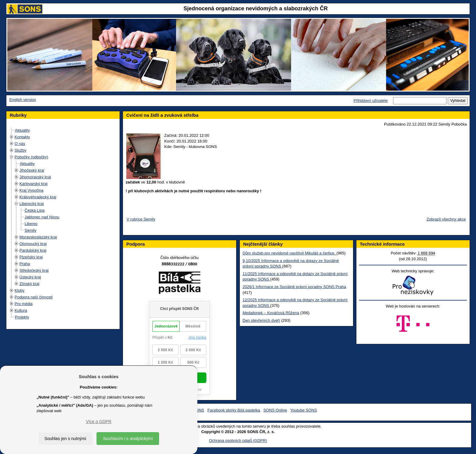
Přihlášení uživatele (371, 101)
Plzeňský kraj (31, 257)
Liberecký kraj (32, 204)
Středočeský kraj (34, 270)
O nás (20, 144)
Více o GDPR (99, 422)
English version (23, 100)
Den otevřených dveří (261, 320)
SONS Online (275, 410)
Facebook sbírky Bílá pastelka (234, 410)
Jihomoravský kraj (35, 177)
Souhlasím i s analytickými (128, 439)
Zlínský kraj (29, 284)
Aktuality (22, 130)
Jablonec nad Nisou (42, 217)
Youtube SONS (304, 410)
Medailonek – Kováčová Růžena (271, 313)
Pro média (24, 304)
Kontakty (22, 137)
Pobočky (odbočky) (31, 157)
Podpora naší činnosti (34, 297)
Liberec (31, 224)
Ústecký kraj (30, 277)
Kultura (21, 310)
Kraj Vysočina (31, 190)
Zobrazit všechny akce (446, 219)
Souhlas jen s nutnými (65, 439)
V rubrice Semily (141, 219)
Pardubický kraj (33, 250)
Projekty (22, 317)
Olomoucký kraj (33, 244)
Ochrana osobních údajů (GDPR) (238, 441)
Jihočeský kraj (32, 170)
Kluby (20, 290)
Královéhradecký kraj (38, 197)
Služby (20, 150)
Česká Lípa (35, 210)
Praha (25, 264)
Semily (31, 230)
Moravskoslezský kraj (38, 237)
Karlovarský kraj (33, 184)
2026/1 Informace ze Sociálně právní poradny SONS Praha (294, 287)
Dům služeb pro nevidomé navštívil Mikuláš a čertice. (289, 253)
